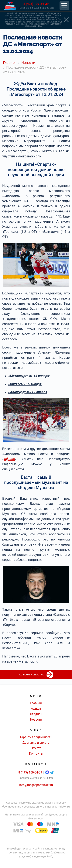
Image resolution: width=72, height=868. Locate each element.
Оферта (36, 748)
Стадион (36, 714)
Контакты (36, 754)
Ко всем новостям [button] (36, 675)
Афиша (36, 709)
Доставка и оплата (36, 743)
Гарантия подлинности (36, 737)
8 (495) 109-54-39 (36, 4)
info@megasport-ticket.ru (36, 785)
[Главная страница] (10, 6)
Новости (36, 720)
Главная (36, 703)
